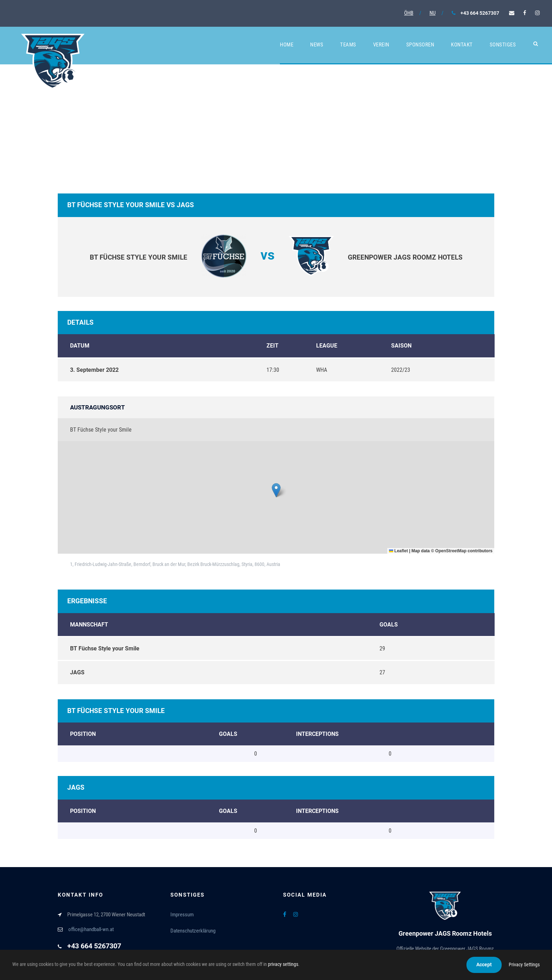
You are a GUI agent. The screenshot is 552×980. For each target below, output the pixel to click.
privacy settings (283, 964)
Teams (348, 45)
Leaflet (399, 551)
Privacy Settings (524, 965)
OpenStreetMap (451, 551)
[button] (276, 490)
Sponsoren (420, 45)
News (317, 45)
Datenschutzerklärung (193, 931)
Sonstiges (503, 45)
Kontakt (462, 45)
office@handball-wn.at (91, 929)
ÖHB (409, 13)
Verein (381, 45)
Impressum (182, 915)
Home (287, 45)
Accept (484, 965)
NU (432, 13)
